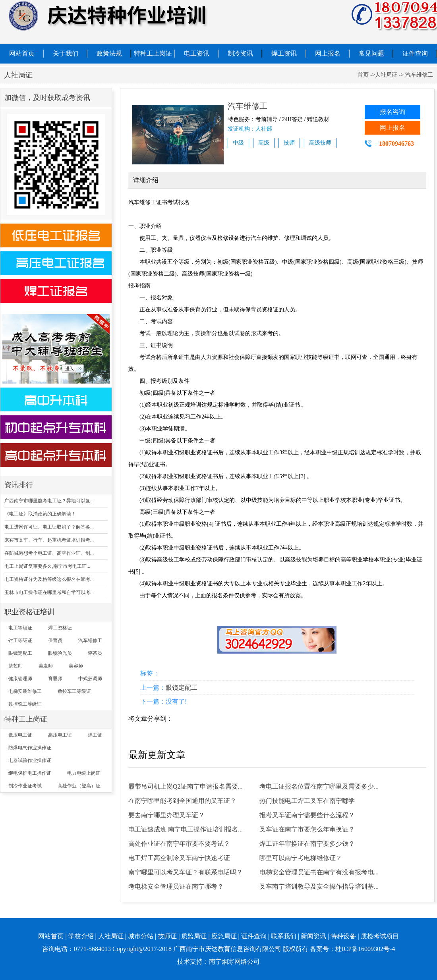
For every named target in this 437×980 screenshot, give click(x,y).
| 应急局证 (222, 936)
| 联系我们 (282, 936)
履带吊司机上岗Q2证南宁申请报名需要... (186, 786)
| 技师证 (166, 936)
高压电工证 (60, 735)
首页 (363, 75)
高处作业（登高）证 (79, 786)
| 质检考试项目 (378, 936)
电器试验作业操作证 (30, 760)
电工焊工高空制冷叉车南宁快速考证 (179, 858)
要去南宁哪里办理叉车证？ (166, 815)
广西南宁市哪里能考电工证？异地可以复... (49, 501)
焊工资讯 (284, 53)
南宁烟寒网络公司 (234, 962)
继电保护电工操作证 (30, 773)
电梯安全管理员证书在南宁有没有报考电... (319, 872)
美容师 (76, 666)
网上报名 (328, 53)
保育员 (55, 640)
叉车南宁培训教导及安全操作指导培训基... (319, 886)
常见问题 (371, 53)
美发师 (46, 666)
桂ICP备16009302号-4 (365, 949)
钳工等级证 (20, 640)
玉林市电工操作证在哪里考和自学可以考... (49, 592)
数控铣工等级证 (25, 704)
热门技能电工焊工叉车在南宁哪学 (307, 801)
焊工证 (95, 735)
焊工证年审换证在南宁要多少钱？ (307, 844)
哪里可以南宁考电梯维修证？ (301, 858)
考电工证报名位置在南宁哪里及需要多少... (319, 786)
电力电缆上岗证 (84, 773)
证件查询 (415, 53)
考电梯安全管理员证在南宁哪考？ (176, 886)
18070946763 (396, 144)
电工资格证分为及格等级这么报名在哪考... (49, 579)
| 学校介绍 (79, 936)
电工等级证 (20, 628)
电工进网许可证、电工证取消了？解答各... (49, 527)
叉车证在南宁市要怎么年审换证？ (307, 829)
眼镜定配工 (20, 653)
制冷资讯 (240, 53)
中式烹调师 (90, 679)
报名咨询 (393, 112)
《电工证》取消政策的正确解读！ (40, 514)
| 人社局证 (109, 936)
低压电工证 (20, 735)
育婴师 (55, 679)
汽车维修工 (90, 640)
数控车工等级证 (74, 691)
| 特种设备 (342, 936)
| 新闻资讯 (312, 936)
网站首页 (22, 53)
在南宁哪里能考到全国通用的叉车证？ (182, 801)
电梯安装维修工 (25, 691)
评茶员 (95, 653)
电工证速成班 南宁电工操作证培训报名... (186, 829)
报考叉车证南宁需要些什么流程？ (307, 815)
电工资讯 (197, 53)
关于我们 (66, 53)
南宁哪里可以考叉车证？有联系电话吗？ (186, 872)
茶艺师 (15, 666)
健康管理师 (20, 679)
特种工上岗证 (153, 53)
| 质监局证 (192, 936)
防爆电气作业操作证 (30, 748)
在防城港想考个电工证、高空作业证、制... (49, 553)
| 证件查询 (252, 936)
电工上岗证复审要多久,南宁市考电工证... (47, 566)
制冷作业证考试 (25, 786)
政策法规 (109, 53)
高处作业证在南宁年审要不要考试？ (179, 844)
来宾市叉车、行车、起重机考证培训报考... (49, 540)
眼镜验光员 (60, 653)
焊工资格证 (60, 628)
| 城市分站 (139, 936)
